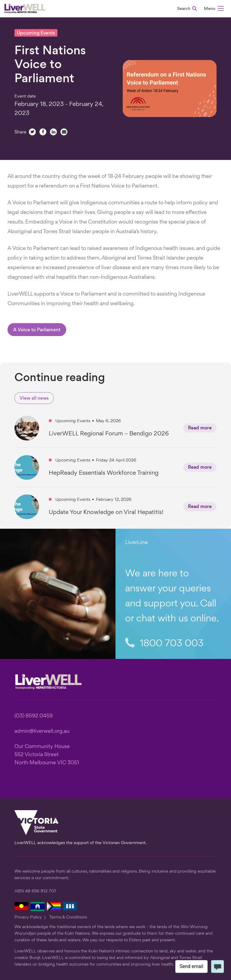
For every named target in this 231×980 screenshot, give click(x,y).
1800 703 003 (164, 644)
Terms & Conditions (68, 917)
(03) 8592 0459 (34, 716)
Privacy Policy (28, 917)
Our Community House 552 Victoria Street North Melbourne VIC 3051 (47, 755)
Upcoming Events (36, 33)
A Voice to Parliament (37, 330)
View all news (34, 399)
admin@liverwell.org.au (42, 731)
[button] (214, 9)
